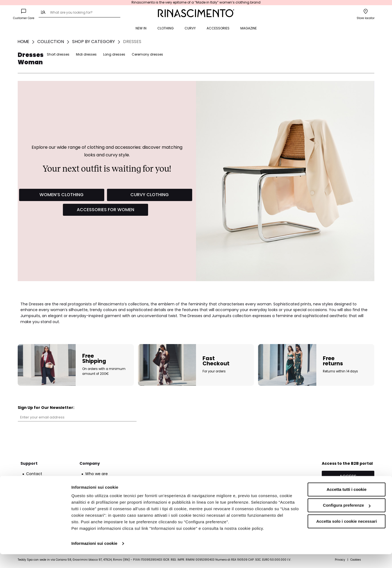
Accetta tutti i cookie (347, 503)
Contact (34, 474)
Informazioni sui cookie (94, 557)
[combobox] (79, 13)
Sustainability (98, 485)
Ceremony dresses (343, 54)
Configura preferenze (347, 519)
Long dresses (310, 54)
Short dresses (254, 54)
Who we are (97, 474)
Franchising (96, 479)
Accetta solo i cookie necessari (347, 535)
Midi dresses (282, 54)
